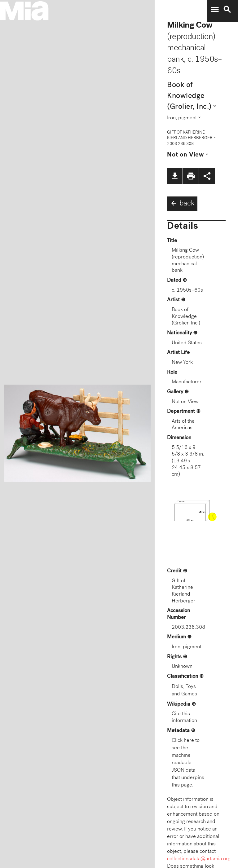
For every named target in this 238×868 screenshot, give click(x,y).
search (227, 10)
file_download (175, 176)
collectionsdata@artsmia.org (199, 859)
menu (215, 10)
